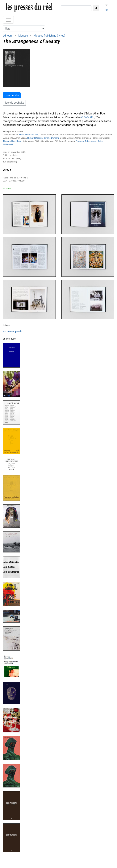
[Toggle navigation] (8, 20)
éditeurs (8, 36)
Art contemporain (13, 331)
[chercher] (76, 8)
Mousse (23, 36)
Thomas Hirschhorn (12, 141)
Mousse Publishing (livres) (49, 36)
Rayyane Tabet (83, 141)
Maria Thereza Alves (29, 135)
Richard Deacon (35, 138)
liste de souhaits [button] (14, 103)
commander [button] (12, 95)
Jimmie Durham (51, 138)
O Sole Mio (88, 117)
